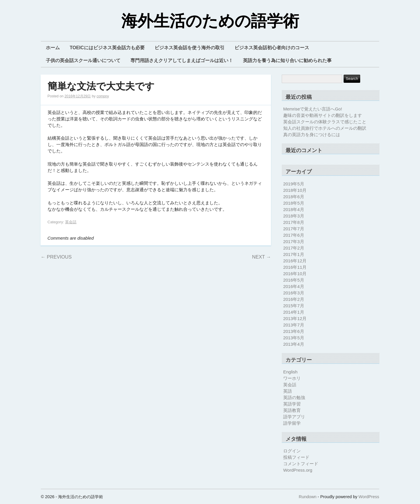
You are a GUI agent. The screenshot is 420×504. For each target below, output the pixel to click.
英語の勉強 (294, 397)
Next (261, 257)
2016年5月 (294, 280)
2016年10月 (295, 274)
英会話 (71, 222)
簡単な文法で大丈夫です (101, 86)
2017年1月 (294, 254)
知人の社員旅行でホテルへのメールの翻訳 (325, 128)
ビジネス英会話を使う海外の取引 (190, 48)
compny (103, 96)
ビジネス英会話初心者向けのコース (272, 48)
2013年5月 (294, 338)
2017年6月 (294, 235)
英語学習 (292, 404)
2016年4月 (294, 286)
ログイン (292, 451)
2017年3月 (294, 242)
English (290, 372)
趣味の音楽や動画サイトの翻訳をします (323, 115)
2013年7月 (294, 325)
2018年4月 (294, 209)
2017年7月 (294, 229)
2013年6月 (294, 331)
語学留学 (292, 423)
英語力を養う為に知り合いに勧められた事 (287, 60)
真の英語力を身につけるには (312, 135)
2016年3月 (294, 293)
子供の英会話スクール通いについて (83, 60)
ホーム (53, 48)
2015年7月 (294, 306)
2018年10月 (295, 190)
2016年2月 (294, 299)
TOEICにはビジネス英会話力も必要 (107, 48)
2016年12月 (295, 261)
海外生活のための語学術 (210, 21)
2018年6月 (294, 197)
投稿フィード (296, 457)
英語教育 (292, 410)
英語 (288, 391)
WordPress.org (298, 470)
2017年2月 (294, 248)
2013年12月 (295, 318)
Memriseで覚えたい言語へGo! (313, 109)
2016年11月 (295, 267)
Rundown (308, 497)
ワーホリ (292, 378)
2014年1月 (294, 312)
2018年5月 (294, 203)
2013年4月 (294, 344)
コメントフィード (301, 464)
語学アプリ (294, 417)
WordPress (369, 497)
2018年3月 (294, 216)
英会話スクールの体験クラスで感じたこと (325, 122)
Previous (56, 257)
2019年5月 (294, 184)
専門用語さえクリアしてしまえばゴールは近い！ (182, 60)
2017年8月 (294, 222)
